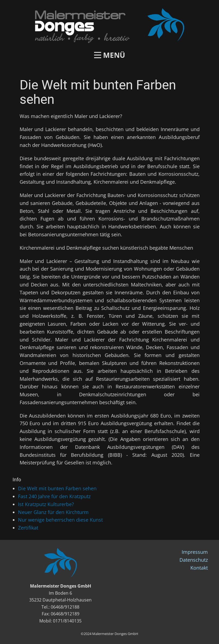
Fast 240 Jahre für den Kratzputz (54, 496)
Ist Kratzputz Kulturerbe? (46, 504)
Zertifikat (28, 528)
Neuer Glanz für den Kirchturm (53, 512)
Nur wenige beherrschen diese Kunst (60, 520)
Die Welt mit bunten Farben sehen (57, 488)
